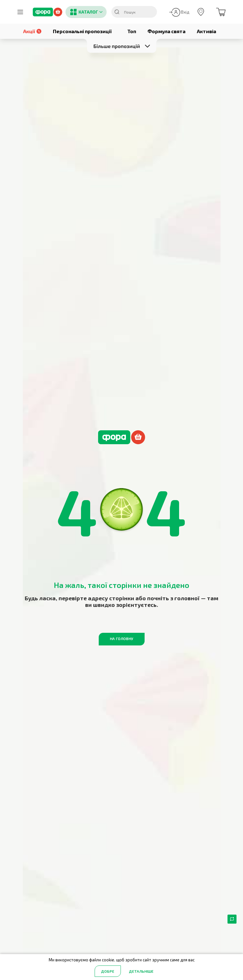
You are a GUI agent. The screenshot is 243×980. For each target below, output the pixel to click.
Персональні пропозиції (82, 31)
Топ (132, 31)
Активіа (206, 31)
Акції (32, 31)
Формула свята (166, 31)
